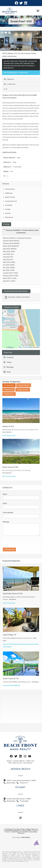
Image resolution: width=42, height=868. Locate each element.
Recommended (9, 385)
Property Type (9, 390)
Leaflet (20, 347)
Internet (8, 213)
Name (5, 494)
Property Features (24, 385)
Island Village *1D (10, 635)
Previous (2, 41)
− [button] (5, 316)
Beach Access (10, 197)
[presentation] (18, 542)
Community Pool (11, 201)
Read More (12, 599)
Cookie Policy (15, 832)
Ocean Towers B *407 (10, 467)
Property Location (23, 390)
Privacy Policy (27, 830)
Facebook (8, 357)
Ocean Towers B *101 (11, 679)
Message (6, 522)
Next (40, 41)
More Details (7, 432)
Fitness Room (10, 189)
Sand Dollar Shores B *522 (13, 594)
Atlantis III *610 (8, 426)
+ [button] (5, 312)
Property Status (9, 394)
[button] (39, 23)
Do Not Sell (24, 832)
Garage (8, 209)
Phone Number (8, 513)
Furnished (9, 205)
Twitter (8, 362)
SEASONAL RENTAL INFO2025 (17, 297)
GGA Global (26, 837)
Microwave (9, 217)
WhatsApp (9, 367)
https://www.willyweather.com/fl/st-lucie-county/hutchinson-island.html (15, 721)
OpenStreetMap (28, 347)
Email (7, 372)
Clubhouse (9, 193)
